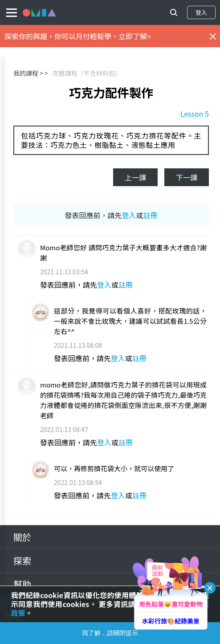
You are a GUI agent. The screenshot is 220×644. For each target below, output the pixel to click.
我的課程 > (28, 73)
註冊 (151, 215)
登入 (201, 12)
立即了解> (135, 36)
